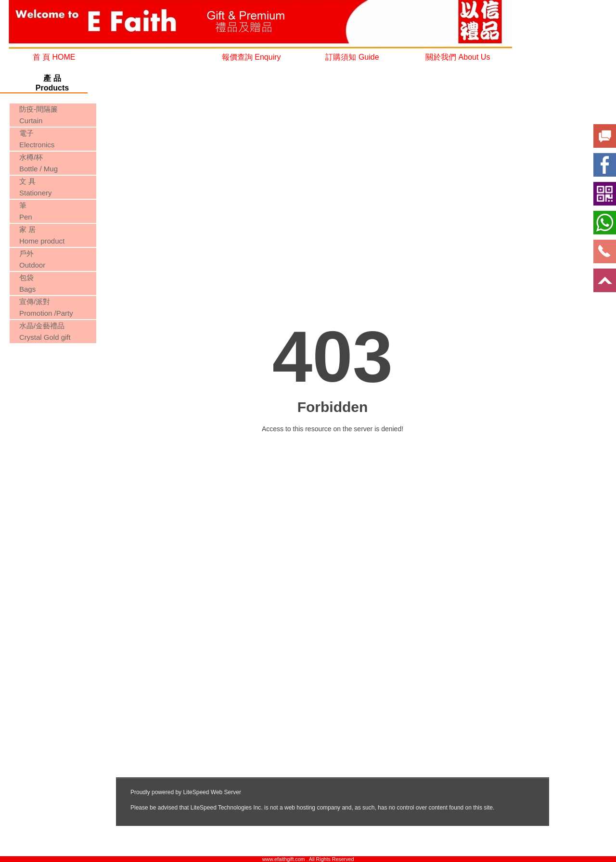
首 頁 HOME (54, 57)
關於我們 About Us (458, 57)
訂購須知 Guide (352, 57)
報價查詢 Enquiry (251, 57)
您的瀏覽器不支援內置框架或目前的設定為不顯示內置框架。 (52, 382)
